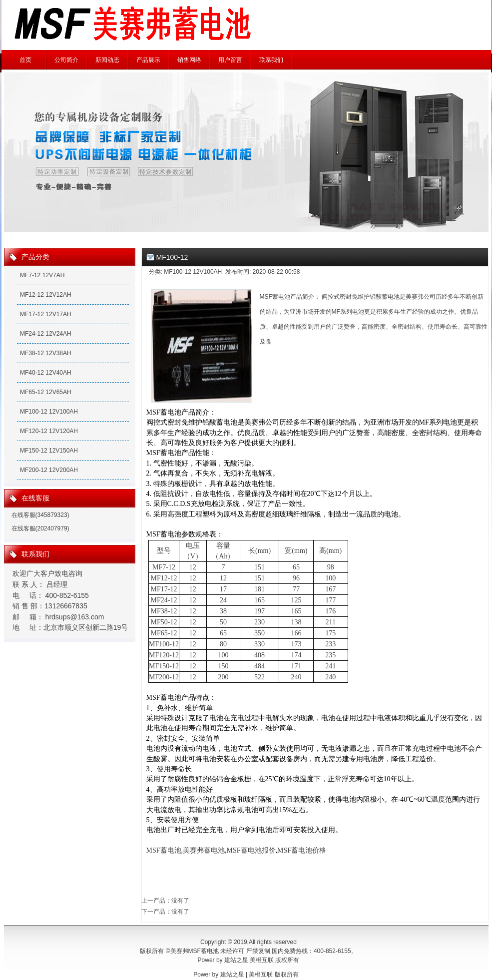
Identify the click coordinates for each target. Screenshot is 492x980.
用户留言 (230, 60)
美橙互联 (262, 960)
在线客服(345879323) (40, 515)
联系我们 (271, 60)
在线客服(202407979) (40, 528)
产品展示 (148, 60)
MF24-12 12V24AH (46, 334)
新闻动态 (107, 60)
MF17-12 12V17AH (46, 314)
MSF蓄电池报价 (251, 850)
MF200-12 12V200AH (49, 470)
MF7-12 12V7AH (42, 275)
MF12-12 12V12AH (46, 295)
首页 (25, 60)
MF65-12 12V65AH (46, 392)
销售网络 (189, 60)
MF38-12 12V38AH (46, 353)
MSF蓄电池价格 (302, 850)
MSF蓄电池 (164, 850)
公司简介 (66, 60)
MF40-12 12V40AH (46, 373)
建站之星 (236, 960)
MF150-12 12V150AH (49, 451)
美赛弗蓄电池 (204, 850)
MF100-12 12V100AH (49, 412)
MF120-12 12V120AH (49, 431)
